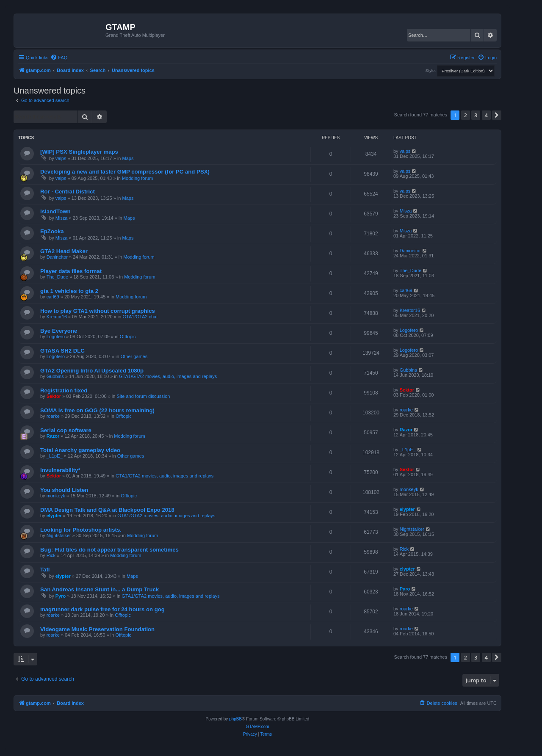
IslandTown (55, 211)
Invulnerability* (60, 470)
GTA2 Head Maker (64, 251)
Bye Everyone (59, 331)
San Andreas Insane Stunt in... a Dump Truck (100, 589)
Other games (134, 356)
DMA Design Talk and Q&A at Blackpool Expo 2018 (107, 510)
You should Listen (64, 490)
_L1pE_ (55, 456)
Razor (53, 436)
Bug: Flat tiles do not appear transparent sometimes (109, 550)
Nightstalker (59, 535)
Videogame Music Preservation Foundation (97, 629)
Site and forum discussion (143, 396)
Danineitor (57, 257)
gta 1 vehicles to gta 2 (69, 291)
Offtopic (128, 337)
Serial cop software (66, 430)
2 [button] (466, 115)
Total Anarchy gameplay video (80, 450)
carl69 (53, 297)
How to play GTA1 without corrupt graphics (98, 311)
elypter (54, 516)
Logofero (56, 337)
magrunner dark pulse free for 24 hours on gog (102, 609)
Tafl (45, 570)
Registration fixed (64, 390)
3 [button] (476, 115)
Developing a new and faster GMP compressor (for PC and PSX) (125, 172)
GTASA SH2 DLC (62, 351)
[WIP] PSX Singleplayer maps (79, 152)
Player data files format (71, 271)
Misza (62, 218)
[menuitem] (59, 58)
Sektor (54, 396)
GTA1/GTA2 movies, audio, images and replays (168, 376)
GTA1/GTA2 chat (140, 317)
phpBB (235, 719)
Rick (51, 555)
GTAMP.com (257, 727)
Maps (128, 158)
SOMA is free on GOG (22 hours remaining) (97, 410)
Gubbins (55, 376)
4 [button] (486, 115)
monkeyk (56, 496)
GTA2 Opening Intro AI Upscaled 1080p (92, 371)
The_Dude (57, 277)
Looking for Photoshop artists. (81, 530)
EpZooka (52, 231)
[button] (497, 115)
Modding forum (137, 178)
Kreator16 (57, 317)
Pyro (61, 596)
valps (61, 158)
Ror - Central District (68, 192)
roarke (53, 416)
